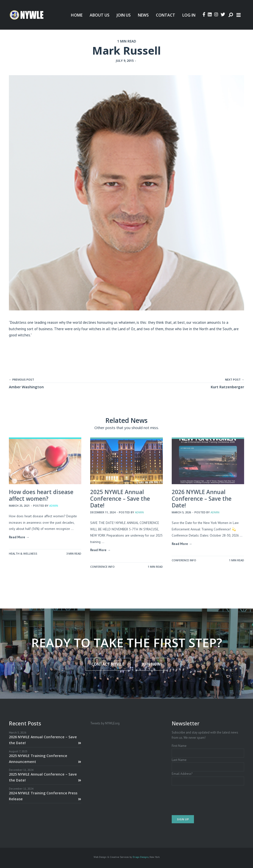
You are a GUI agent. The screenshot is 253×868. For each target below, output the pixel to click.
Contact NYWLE (112, 664)
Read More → (19, 537)
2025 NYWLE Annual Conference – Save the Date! (120, 499)
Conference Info (102, 567)
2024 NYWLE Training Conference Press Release (45, 796)
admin (54, 506)
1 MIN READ (127, 41)
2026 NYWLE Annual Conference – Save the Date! (202, 499)
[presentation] (209, 800)
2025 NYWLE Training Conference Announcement (45, 759)
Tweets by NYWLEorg (105, 723)
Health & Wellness (23, 553)
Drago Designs (141, 857)
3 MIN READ (74, 553)
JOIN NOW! (148, 664)
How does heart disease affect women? (41, 495)
